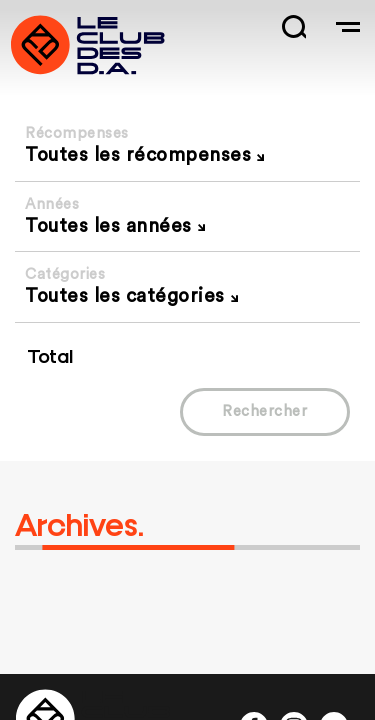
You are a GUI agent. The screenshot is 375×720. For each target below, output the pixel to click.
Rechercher (264, 411)
